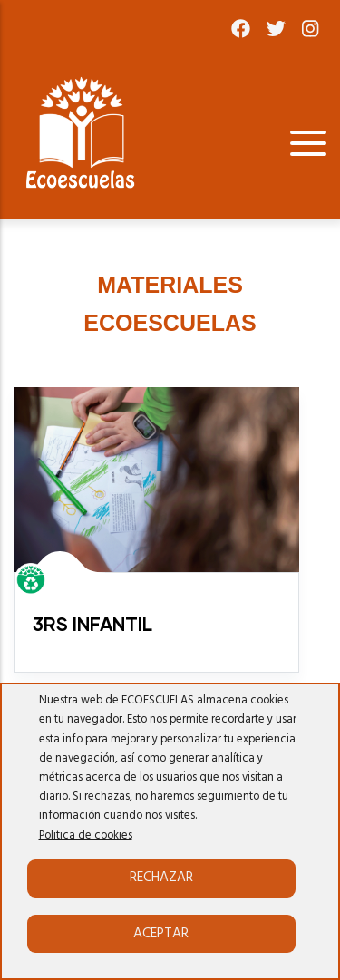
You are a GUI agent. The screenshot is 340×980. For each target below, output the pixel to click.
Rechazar (161, 878)
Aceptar (161, 934)
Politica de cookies (86, 836)
